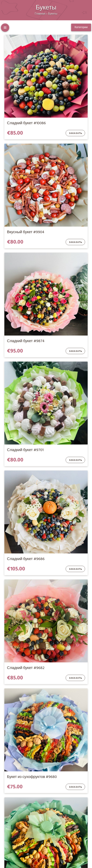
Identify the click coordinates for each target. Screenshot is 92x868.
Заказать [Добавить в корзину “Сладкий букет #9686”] (76, 569)
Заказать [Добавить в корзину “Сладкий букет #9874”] (76, 351)
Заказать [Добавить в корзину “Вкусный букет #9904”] (76, 242)
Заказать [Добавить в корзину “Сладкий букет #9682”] (76, 678)
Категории (81, 27)
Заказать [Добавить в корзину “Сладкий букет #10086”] (76, 133)
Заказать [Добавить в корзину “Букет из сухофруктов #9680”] (76, 787)
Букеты (53, 14)
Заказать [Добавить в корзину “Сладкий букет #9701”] (76, 460)
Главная (40, 14)
